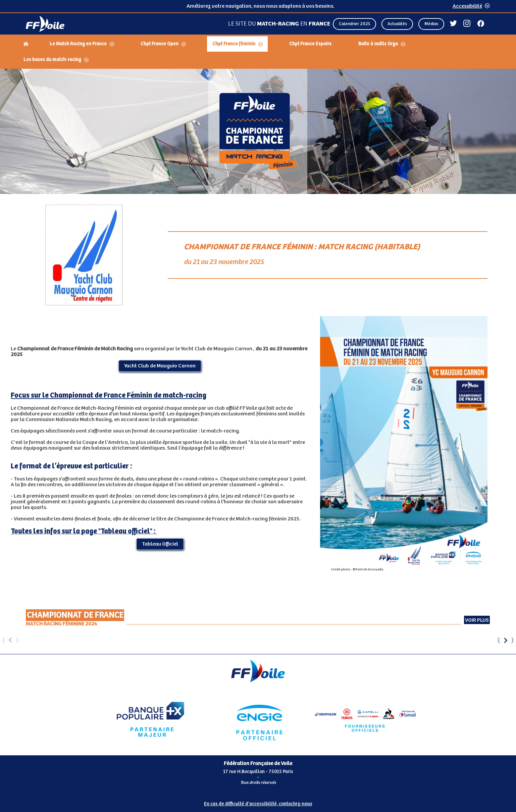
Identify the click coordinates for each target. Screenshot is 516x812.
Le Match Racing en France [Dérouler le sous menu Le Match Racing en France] (78, 44)
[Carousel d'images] (258, 640)
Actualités (397, 24)
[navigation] (258, 52)
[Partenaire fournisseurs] (366, 719)
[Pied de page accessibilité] (258, 801)
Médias (431, 24)
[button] (506, 640)
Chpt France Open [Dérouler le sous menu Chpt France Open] (160, 44)
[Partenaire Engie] (258, 719)
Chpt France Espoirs (310, 44)
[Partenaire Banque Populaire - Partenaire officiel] (150, 719)
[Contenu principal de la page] (258, 361)
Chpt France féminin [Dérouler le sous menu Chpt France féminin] (234, 44)
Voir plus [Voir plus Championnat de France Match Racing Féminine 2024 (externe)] (477, 620)
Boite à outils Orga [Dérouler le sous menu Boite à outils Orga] (378, 44)
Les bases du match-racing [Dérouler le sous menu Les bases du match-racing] (52, 60)
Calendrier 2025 (354, 24)
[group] (63, 640)
